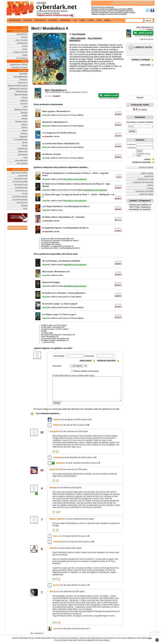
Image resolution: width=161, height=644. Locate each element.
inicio (25, 28)
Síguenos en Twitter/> (148, 10)
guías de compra (20, 169)
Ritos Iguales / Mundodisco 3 (56, 111)
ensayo (25, 46)
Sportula (24, 113)
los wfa (25, 193)
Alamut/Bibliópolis (21, 77)
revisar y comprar (143, 60)
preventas (40, 20)
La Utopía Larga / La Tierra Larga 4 (59, 314)
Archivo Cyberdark (17, 227)
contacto (150, 188)
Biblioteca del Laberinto (18, 89)
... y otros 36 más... (48, 342)
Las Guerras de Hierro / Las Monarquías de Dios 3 (60, 248)
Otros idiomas (22, 163)
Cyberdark (23, 74)
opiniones (65, 20)
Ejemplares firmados (19, 67)
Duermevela (23, 154)
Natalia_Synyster (57, 519)
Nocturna (24, 104)
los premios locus (21, 185)
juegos (25, 55)
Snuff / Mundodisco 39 (50, 337)
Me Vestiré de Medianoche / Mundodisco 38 (58, 335)
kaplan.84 (54, 469)
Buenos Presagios (51, 282)
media (107, 20)
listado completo (147, 173)
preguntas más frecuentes (143, 182)
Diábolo (24, 127)
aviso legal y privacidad (144, 191)
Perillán (44, 331)
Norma (25, 142)
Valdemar (24, 101)
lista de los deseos (146, 167)
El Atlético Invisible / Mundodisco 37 (55, 340)
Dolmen (24, 124)
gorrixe (56, 585)
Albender (53, 548)
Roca (25, 157)
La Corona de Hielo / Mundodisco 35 (55, 338)
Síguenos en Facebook (152, 10)
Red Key (24, 133)
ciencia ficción (22, 34)
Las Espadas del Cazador (51, 244)
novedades (15, 20)
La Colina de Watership (50, 242)
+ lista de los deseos (146, 39)
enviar (132, 131)
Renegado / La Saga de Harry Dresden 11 (57, 246)
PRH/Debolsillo (22, 92)
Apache (24, 118)
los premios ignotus (20, 199)
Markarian (61, 463)
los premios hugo (21, 179)
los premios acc (21, 191)
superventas (23, 176)
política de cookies (146, 194)
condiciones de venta (145, 179)
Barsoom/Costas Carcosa (18, 86)
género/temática (20, 31)
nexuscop (58, 457)
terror (25, 208)
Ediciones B (23, 83)
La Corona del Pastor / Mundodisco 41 (61, 143)
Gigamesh (23, 136)
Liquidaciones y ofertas (19, 64)
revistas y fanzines (20, 52)
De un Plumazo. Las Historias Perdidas (61, 261)
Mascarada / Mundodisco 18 (56, 272)
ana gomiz (54, 431)
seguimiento (149, 176)
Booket (25, 145)
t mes (82, 20)
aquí (150, 638)
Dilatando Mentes (21, 95)
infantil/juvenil (22, 43)
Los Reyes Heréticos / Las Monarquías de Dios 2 (66, 206)
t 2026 (90, 20)
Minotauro (24, 80)
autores (53, 20)
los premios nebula (20, 182)
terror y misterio (21, 40)
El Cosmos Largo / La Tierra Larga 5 (60, 304)
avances (28, 20)
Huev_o (57, 536)
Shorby (53, 592)
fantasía (24, 37)
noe (55, 629)
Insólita (25, 116)
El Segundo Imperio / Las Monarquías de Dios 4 (65, 228)
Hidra (25, 107)
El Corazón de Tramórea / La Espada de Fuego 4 (60, 240)
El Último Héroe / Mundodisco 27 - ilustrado (63, 217)
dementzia (58, 542)
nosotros (150, 185)
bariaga (53, 488)
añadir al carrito (53, 115)
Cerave (56, 419)
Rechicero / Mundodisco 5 (55, 122)
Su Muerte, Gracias (52, 154)
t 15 (75, 20)
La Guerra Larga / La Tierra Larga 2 (55, 329)
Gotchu (56, 425)
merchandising (22, 58)
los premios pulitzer (20, 196)
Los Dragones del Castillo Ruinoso (59, 133)
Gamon (25, 130)
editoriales (23, 71)
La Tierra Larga (47, 333)
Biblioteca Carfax (21, 110)
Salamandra (23, 151)
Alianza (25, 98)
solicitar (51, 137)
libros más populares (19, 173)
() (75, 179)
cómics (25, 49)
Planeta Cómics (21, 121)
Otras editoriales (21, 160)
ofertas (24, 61)
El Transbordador (21, 139)
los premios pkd (21, 188)
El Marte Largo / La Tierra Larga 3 (54, 325)
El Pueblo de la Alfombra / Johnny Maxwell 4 (64, 293)
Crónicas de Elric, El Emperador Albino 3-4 (57, 239)
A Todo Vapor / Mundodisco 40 (53, 327)
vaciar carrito (147, 65)
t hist (99, 20)
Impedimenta (22, 148)
